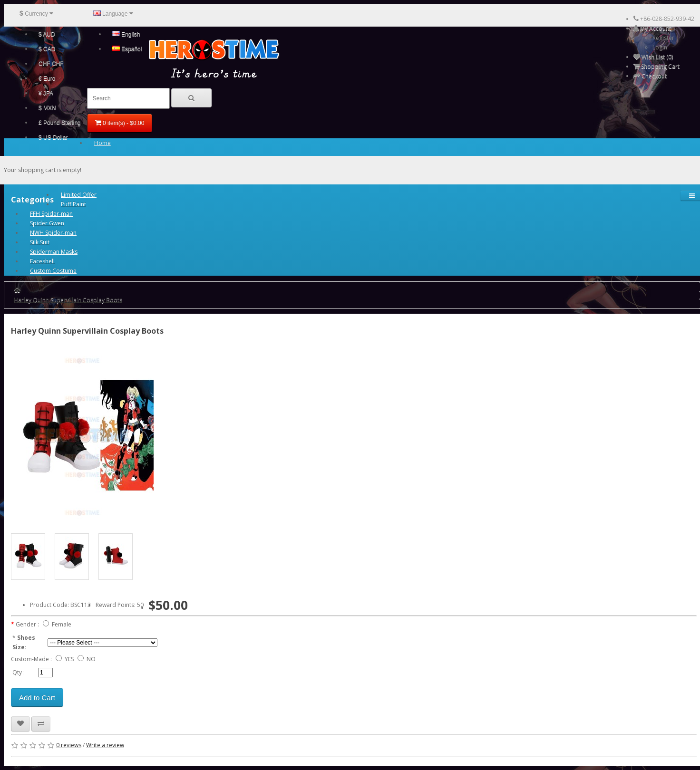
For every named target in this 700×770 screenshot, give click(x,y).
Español (127, 49)
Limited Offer (79, 195)
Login (660, 47)
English (126, 34)
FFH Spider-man (51, 214)
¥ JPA (46, 93)
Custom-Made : (31, 659)
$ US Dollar (53, 137)
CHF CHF (51, 64)
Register (663, 38)
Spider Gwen (47, 223)
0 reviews (69, 745)
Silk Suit (40, 242)
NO (91, 659)
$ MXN (47, 108)
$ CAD (47, 49)
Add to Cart (37, 698)
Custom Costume (53, 271)
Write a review (105, 745)
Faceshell (42, 261)
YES (69, 659)
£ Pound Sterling (60, 123)
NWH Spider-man (53, 233)
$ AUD (47, 34)
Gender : (27, 624)
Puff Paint (73, 204)
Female (62, 624)
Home (102, 143)
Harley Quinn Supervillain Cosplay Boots (68, 300)
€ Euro (47, 78)
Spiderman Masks (54, 252)
